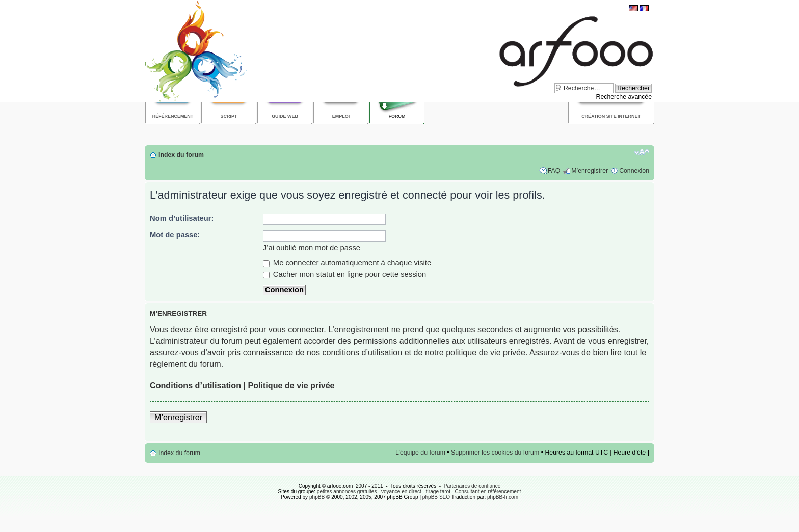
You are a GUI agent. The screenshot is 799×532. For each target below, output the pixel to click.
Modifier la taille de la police (642, 152)
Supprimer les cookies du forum (495, 453)
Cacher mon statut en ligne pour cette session (345, 274)
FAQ (554, 171)
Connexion (634, 171)
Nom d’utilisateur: (182, 218)
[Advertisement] (330, 133)
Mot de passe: (175, 235)
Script (229, 116)
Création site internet (611, 116)
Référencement (173, 116)
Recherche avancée (624, 97)
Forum (397, 116)
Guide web (285, 116)
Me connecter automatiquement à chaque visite (347, 263)
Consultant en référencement (488, 491)
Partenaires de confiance (472, 486)
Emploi (341, 116)
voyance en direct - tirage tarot (416, 491)
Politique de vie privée (291, 385)
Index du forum (181, 155)
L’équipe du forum (420, 453)
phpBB (317, 497)
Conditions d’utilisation (195, 385)
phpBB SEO (436, 497)
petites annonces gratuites (347, 491)
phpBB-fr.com (503, 497)
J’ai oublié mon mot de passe (312, 248)
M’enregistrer (590, 171)
